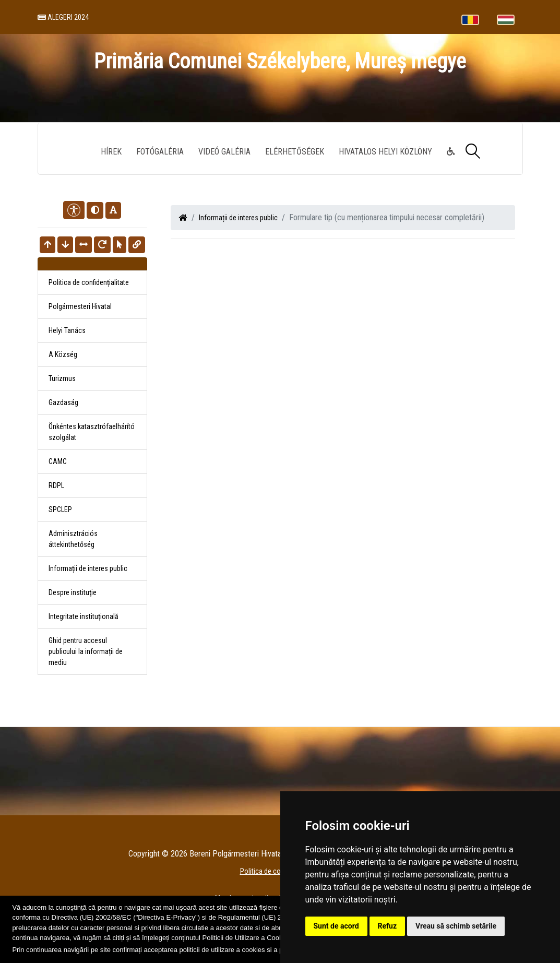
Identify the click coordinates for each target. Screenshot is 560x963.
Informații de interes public (238, 218)
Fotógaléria (160, 152)
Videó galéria (224, 152)
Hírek (111, 152)
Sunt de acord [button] (336, 926)
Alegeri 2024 (63, 17)
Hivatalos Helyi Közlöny (385, 152)
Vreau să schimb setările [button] (456, 926)
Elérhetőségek (295, 152)
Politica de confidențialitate (89, 282)
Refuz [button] (388, 926)
